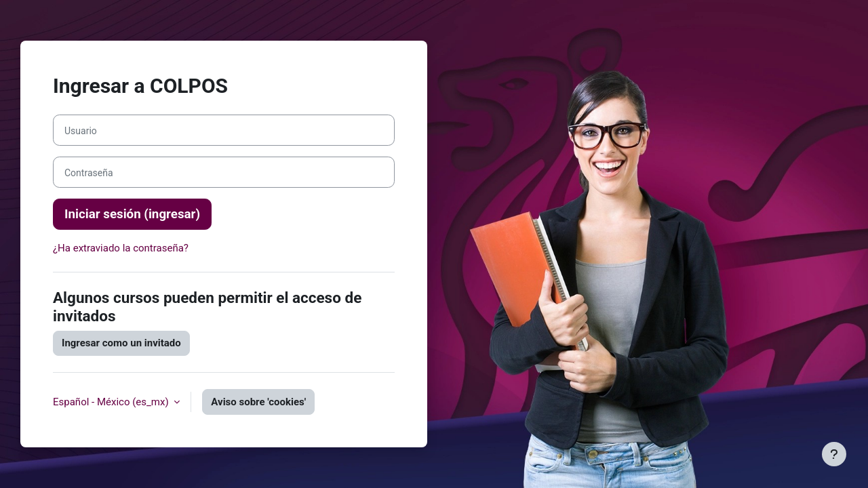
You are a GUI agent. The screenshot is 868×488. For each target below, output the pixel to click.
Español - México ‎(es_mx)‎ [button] (112, 402)
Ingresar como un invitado (121, 343)
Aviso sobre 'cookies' (258, 402)
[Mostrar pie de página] (834, 454)
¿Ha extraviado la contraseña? (121, 248)
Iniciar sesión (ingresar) (132, 214)
